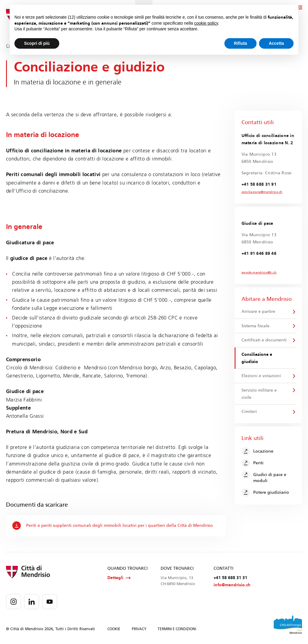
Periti (253, 463)
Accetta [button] (276, 43)
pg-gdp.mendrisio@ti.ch (259, 273)
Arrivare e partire (258, 311)
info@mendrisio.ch (232, 585)
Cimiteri (249, 412)
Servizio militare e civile (259, 394)
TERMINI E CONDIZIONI (177, 629)
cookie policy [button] (206, 23)
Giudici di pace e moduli (264, 477)
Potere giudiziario (265, 493)
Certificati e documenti (264, 340)
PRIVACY (139, 629)
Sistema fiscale (256, 326)
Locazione (258, 452)
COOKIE (114, 629)
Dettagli (119, 578)
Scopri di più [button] (37, 43)
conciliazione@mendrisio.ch (262, 192)
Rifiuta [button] (241, 43)
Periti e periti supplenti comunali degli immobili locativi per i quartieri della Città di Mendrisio (113, 526)
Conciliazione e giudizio (257, 358)
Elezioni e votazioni (261, 376)
